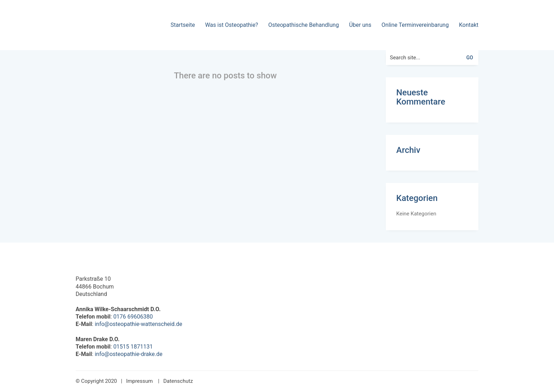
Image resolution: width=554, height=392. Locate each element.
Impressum (139, 381)
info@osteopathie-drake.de (129, 354)
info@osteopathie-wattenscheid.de (138, 324)
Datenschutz (178, 381)
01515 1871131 (133, 347)
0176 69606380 (133, 317)
